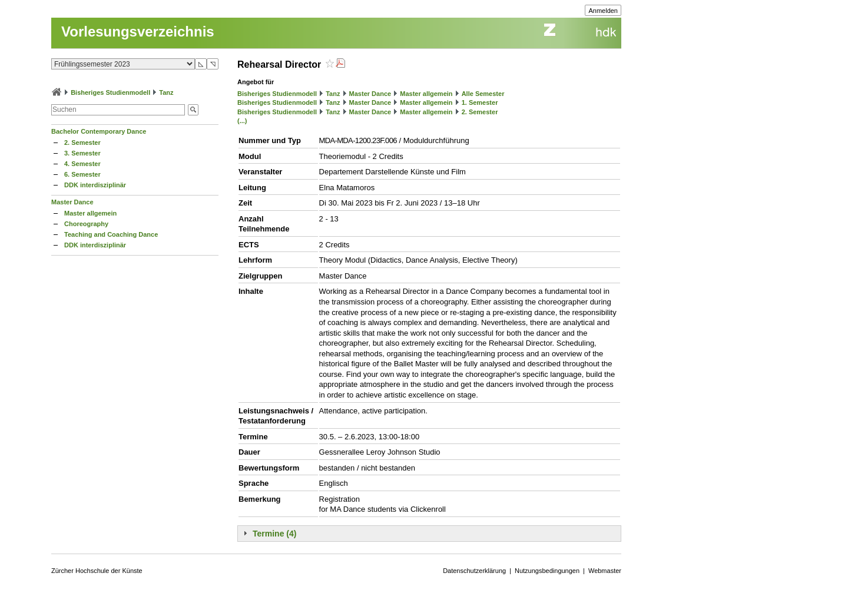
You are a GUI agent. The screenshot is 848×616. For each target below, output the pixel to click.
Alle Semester (483, 94)
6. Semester (82, 174)
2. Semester (82, 143)
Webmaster (605, 571)
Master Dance (72, 202)
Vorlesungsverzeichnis (138, 32)
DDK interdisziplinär (95, 185)
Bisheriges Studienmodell (110, 92)
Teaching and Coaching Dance (111, 234)
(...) (242, 121)
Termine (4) (274, 534)
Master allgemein (90, 213)
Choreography (86, 224)
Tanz (166, 92)
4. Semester (82, 164)
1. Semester (480, 102)
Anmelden (603, 11)
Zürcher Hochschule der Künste (97, 571)
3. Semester (82, 153)
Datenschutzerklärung (474, 571)
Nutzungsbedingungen (547, 571)
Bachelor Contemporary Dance (99, 131)
